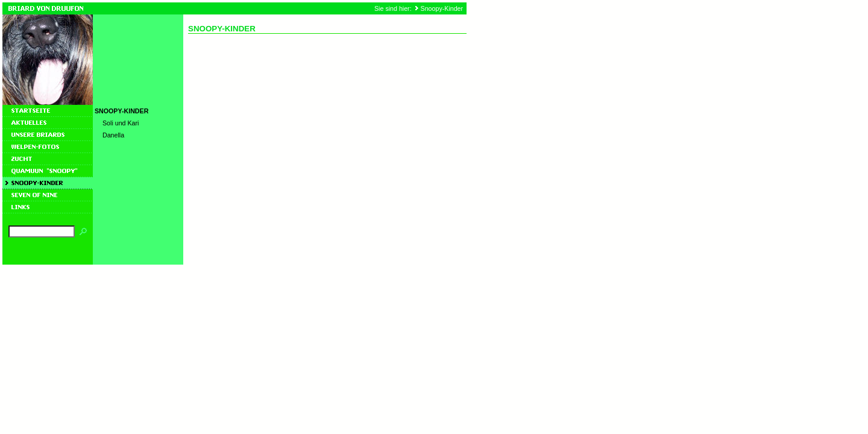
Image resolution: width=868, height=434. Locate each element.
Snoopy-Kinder (442, 8)
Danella (113, 135)
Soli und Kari (121, 123)
